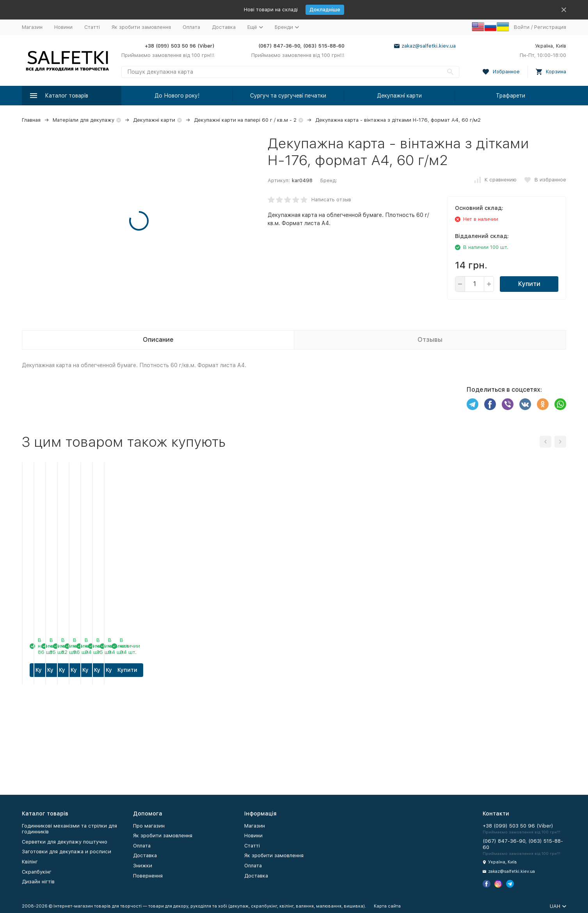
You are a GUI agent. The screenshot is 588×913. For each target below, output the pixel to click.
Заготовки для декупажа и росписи (67, 852)
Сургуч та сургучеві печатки (288, 96)
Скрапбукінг (37, 872)
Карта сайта (387, 906)
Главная (31, 120)
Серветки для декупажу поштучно (65, 842)
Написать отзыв (331, 200)
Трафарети (511, 96)
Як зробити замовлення (141, 27)
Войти (522, 27)
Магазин (32, 27)
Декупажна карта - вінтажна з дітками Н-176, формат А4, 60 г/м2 (398, 120)
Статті (92, 27)
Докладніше (325, 10)
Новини (63, 27)
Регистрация (550, 27)
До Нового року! (177, 96)
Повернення (148, 876)
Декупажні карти (399, 96)
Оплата (191, 27)
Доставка (224, 27)
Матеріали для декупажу (83, 120)
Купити (529, 284)
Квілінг (30, 862)
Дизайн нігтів (38, 882)
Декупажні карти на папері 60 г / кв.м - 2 (245, 120)
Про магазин (149, 826)
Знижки (143, 866)
